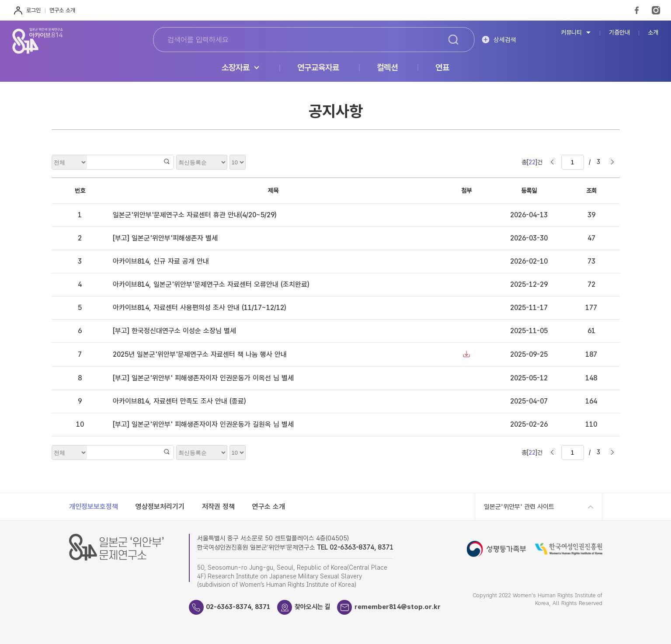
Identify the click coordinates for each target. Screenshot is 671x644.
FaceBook (637, 10)
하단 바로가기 (0, 0)
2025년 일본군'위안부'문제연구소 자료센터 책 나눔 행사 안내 (200, 354)
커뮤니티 (571, 33)
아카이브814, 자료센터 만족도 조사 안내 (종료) (179, 401)
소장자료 (236, 68)
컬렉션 (387, 68)
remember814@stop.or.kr (398, 607)
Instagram (656, 10)
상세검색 (505, 40)
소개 (653, 33)
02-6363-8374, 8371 (239, 607)
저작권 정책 (218, 506)
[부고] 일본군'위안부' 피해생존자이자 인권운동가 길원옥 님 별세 (203, 424)
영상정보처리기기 (160, 506)
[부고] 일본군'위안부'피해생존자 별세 (165, 238)
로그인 (33, 10)
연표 (442, 68)
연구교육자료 (318, 68)
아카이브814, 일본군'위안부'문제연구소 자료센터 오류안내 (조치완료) (211, 284)
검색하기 (453, 40)
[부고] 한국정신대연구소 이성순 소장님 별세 (174, 331)
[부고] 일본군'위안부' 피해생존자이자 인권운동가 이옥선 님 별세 (203, 378)
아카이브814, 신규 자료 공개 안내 (161, 261)
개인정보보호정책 (94, 506)
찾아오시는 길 (313, 607)
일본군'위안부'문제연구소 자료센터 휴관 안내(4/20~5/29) (195, 215)
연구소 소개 (62, 10)
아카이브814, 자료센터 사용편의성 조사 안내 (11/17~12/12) (199, 308)
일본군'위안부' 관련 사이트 (519, 507)
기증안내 (619, 33)
